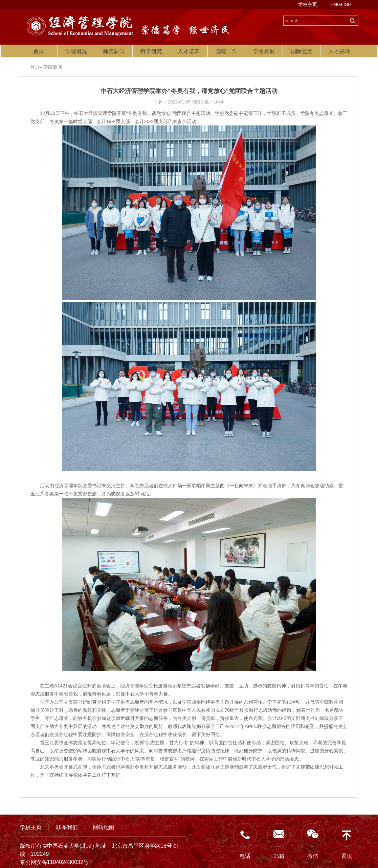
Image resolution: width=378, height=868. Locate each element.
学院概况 (76, 51)
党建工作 (226, 51)
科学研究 (151, 51)
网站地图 (104, 827)
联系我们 (67, 827)
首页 (39, 51)
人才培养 (189, 51)
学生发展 (264, 51)
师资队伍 (114, 51)
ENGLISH (341, 4)
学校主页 (308, 4)
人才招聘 (339, 51)
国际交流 (302, 51)
